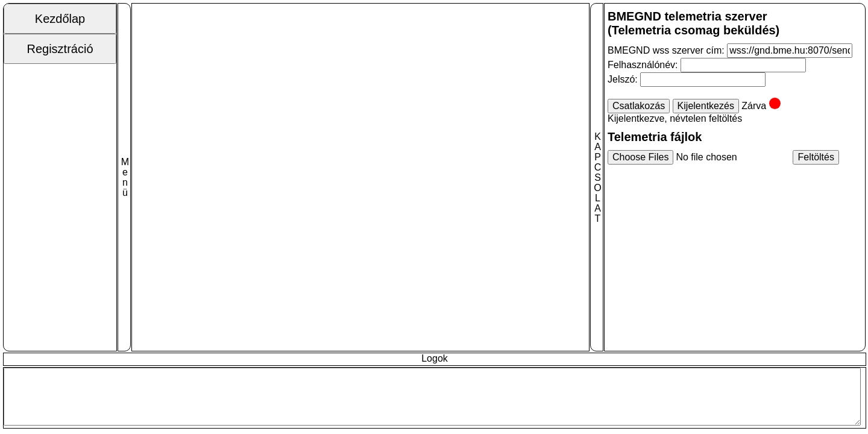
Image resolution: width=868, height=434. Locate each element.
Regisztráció (60, 49)
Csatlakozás (639, 106)
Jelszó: (624, 79)
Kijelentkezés (706, 106)
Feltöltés (816, 157)
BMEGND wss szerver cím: (666, 50)
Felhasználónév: (644, 65)
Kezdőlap (60, 19)
